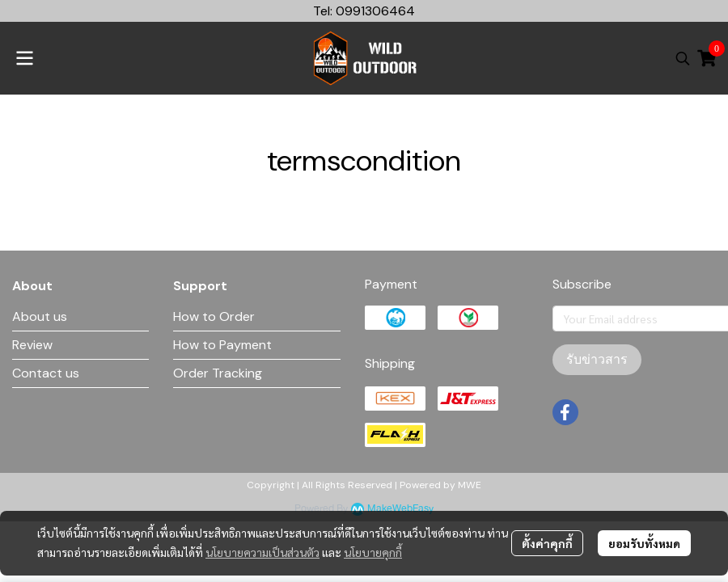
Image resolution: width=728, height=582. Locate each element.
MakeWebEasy (400, 509)
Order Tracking (218, 373)
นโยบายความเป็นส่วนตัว (262, 552)
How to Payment (222, 345)
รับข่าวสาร (597, 359)
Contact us (46, 373)
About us (40, 316)
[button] (683, 58)
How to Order (214, 316)
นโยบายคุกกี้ (373, 552)
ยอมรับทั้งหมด (644, 543)
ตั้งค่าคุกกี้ (547, 543)
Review (32, 345)
